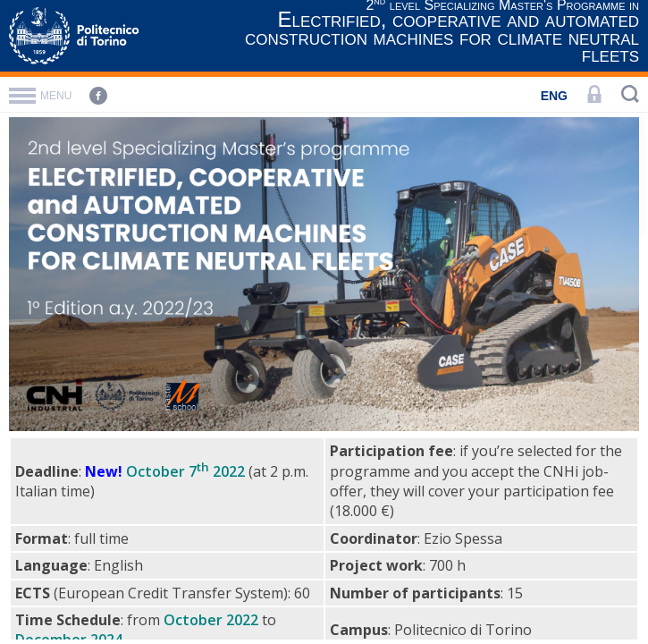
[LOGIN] (594, 96)
